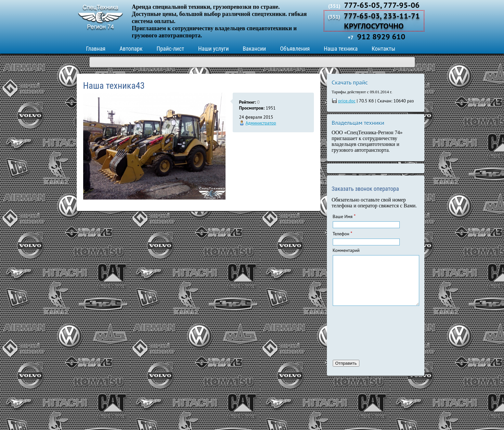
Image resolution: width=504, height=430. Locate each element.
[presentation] (359, 341)
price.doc (347, 101)
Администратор (261, 123)
